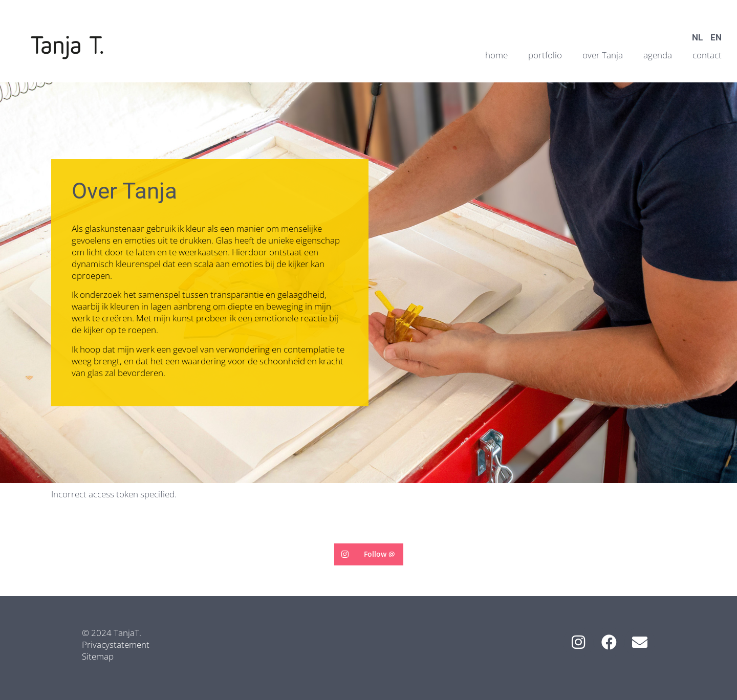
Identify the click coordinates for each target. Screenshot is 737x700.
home (496, 55)
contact (707, 55)
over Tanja (603, 55)
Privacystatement (116, 644)
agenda (658, 55)
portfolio (545, 55)
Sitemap (98, 656)
